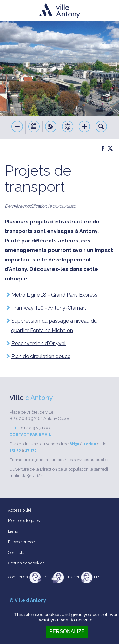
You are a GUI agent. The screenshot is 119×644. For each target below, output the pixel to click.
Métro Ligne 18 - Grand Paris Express (54, 295)
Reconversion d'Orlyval (39, 343)
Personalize (67, 631)
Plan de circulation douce (41, 356)
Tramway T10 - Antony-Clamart (49, 308)
